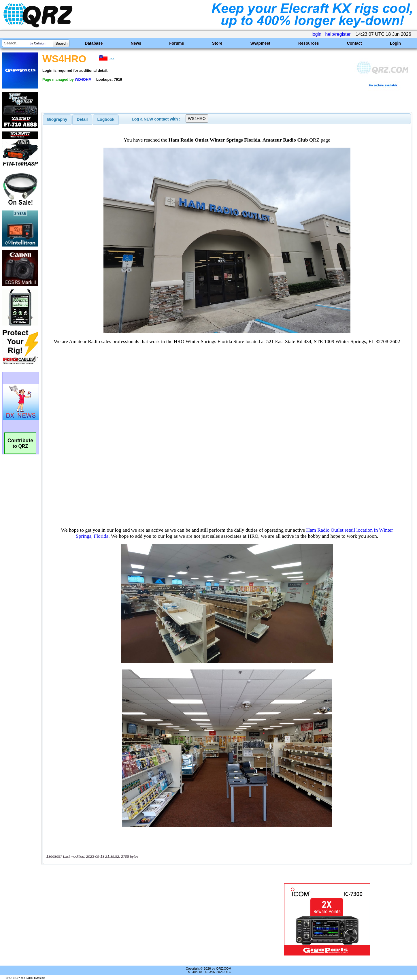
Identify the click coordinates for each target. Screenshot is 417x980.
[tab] (57, 119)
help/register (338, 34)
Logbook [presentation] (106, 119)
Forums (177, 43)
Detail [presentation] (82, 119)
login (316, 34)
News (136, 43)
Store (217, 43)
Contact (354, 43)
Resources (309, 43)
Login (395, 43)
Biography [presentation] (57, 119)
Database (94, 43)
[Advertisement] (146, 919)
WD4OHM (83, 79)
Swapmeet (260, 43)
